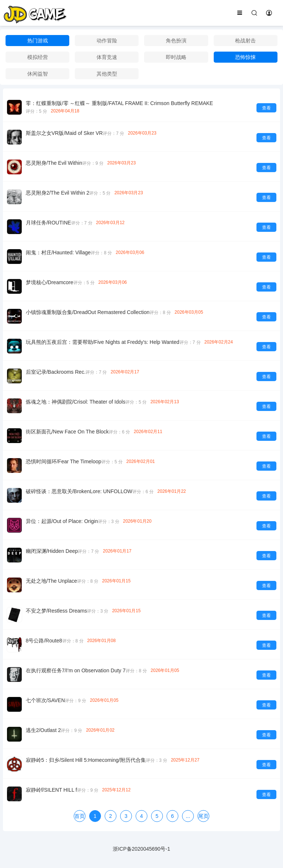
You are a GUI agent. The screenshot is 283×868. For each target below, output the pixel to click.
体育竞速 (107, 57)
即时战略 (176, 57)
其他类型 (107, 74)
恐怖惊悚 (245, 57)
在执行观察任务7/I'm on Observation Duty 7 (76, 670)
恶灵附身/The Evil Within (54, 163)
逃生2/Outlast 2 (43, 730)
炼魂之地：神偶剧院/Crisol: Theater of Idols (76, 402)
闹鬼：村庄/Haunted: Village (58, 252)
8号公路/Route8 (44, 641)
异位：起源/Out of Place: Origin (62, 521)
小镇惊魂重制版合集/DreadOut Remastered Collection (88, 312)
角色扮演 (176, 41)
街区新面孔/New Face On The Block (67, 432)
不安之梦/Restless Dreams (56, 611)
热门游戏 (38, 41)
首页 (80, 816)
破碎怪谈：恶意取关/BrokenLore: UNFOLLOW (79, 491)
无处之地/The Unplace (51, 581)
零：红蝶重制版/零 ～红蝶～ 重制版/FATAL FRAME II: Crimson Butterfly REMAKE (119, 103)
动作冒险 (107, 41)
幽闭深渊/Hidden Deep (52, 551)
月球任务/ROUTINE (48, 223)
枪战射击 (245, 41)
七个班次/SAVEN (45, 700)
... (188, 816)
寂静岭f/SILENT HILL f (51, 790)
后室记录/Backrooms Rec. (56, 372)
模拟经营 (38, 57)
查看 (266, 108)
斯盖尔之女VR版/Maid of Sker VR (64, 133)
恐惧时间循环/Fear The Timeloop (64, 461)
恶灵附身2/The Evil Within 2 (58, 193)
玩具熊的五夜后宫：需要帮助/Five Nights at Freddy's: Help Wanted (103, 342)
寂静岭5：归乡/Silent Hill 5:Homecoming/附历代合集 (86, 760)
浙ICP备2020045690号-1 (141, 849)
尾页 (203, 816)
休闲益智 (38, 74)
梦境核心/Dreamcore (50, 282)
